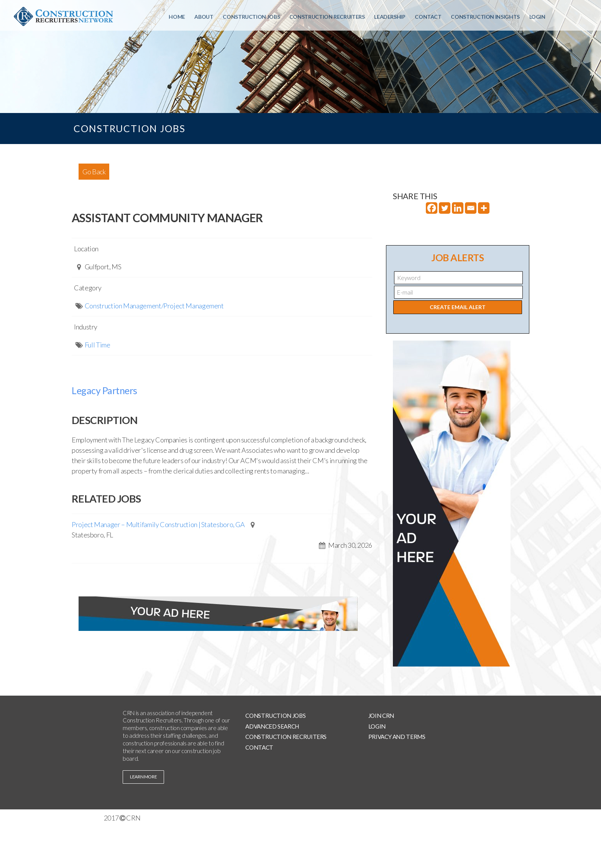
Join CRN (381, 716)
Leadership (390, 17)
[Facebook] (432, 208)
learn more (143, 777)
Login (537, 17)
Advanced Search (272, 726)
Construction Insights (485, 17)
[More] (484, 208)
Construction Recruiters (327, 17)
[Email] (471, 208)
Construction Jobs (251, 17)
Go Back (94, 172)
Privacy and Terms (397, 737)
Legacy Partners (104, 390)
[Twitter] (445, 208)
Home (177, 17)
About (204, 17)
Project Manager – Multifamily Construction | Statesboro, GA (158, 524)
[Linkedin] (458, 208)
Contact (428, 17)
